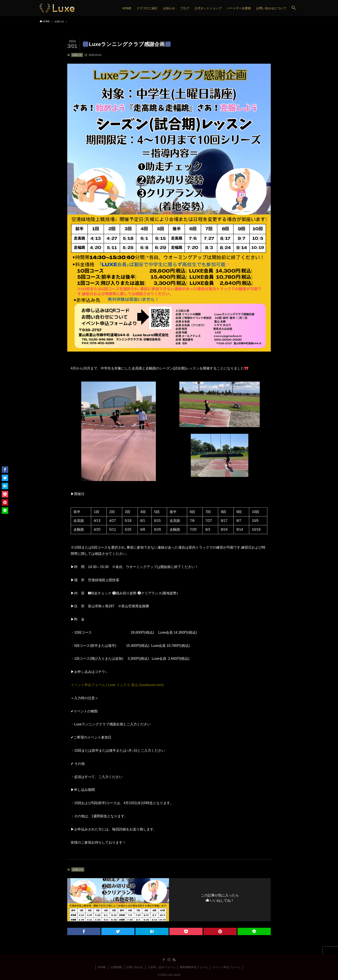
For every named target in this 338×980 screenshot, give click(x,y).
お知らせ (77, 55)
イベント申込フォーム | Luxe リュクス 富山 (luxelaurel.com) (117, 685)
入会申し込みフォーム (161, 967)
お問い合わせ (135, 967)
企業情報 (116, 967)
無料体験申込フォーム (194, 967)
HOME (102, 967)
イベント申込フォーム (226, 967)
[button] (294, 8)
